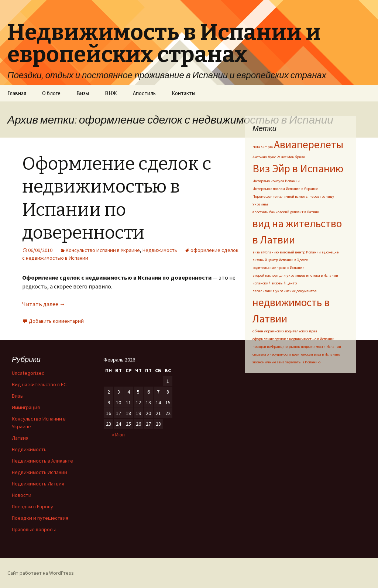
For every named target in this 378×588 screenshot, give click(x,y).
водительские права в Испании (279, 268)
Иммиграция (26, 407)
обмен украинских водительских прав (285, 331)
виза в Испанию (266, 252)
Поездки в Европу (32, 506)
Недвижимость (160, 250)
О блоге (51, 93)
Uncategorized (28, 373)
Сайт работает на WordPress (41, 573)
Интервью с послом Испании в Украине (285, 189)
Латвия (20, 438)
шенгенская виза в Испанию (316, 354)
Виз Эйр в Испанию (298, 168)
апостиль (260, 212)
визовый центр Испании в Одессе (280, 260)
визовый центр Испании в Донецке (309, 252)
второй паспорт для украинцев (279, 275)
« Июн (118, 435)
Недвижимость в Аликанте (42, 461)
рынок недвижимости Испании (315, 347)
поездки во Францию (270, 347)
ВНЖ (111, 93)
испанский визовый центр (275, 283)
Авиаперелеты (309, 144)
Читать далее (44, 304)
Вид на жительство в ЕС (39, 384)
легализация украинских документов (284, 291)
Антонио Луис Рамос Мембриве (279, 157)
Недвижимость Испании (39, 472)
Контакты (183, 93)
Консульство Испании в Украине (103, 250)
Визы (83, 93)
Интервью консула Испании (276, 181)
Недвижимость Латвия (38, 484)
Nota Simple (263, 147)
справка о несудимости (272, 354)
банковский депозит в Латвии (294, 212)
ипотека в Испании (322, 275)
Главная (17, 93)
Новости (22, 495)
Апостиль (144, 93)
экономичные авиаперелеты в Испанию (286, 362)
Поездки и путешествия (40, 518)
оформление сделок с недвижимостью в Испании (293, 339)
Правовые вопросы (34, 529)
